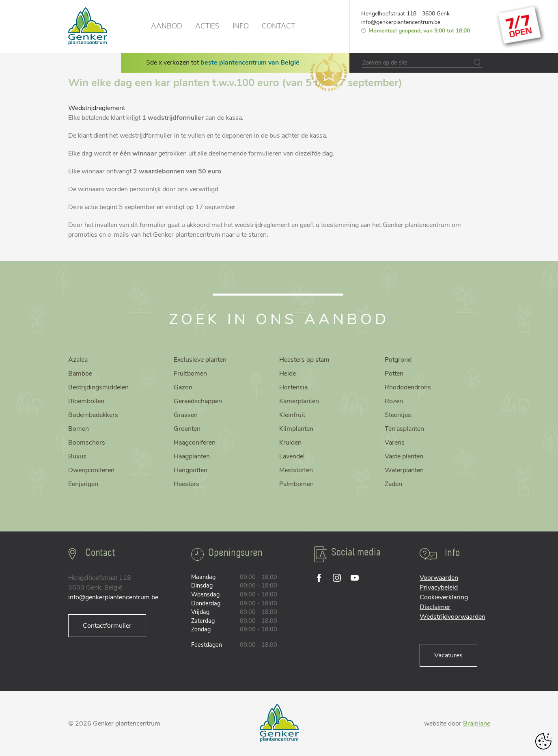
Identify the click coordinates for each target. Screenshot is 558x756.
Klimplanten (296, 429)
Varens (395, 443)
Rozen (394, 401)
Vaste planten (404, 456)
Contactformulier (107, 626)
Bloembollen (86, 401)
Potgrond (398, 360)
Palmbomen (296, 484)
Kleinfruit (292, 415)
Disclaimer (435, 607)
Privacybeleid (439, 588)
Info (241, 26)
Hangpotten (191, 470)
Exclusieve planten (200, 360)
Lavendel (292, 456)
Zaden (393, 484)
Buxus (77, 456)
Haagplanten (192, 456)
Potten (394, 374)
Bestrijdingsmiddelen (98, 387)
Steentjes (398, 415)
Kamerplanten (299, 401)
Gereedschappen (198, 401)
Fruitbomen (190, 374)
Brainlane (477, 724)
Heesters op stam (304, 360)
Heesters (186, 484)
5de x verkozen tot (223, 63)
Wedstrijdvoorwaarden (452, 617)
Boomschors (87, 443)
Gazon (183, 387)
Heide (288, 374)
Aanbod (167, 26)
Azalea (78, 360)
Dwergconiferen (91, 470)
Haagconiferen (195, 443)
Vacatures (448, 655)
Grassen (186, 415)
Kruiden (290, 443)
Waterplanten (404, 470)
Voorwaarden (439, 578)
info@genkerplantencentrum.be (401, 22)
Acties (207, 26)
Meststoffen (296, 470)
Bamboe (80, 374)
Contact (278, 26)
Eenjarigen (83, 484)
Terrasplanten (404, 429)
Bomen (79, 429)
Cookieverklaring (444, 597)
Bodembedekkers (93, 415)
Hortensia (293, 387)
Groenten (187, 429)
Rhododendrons (408, 387)
